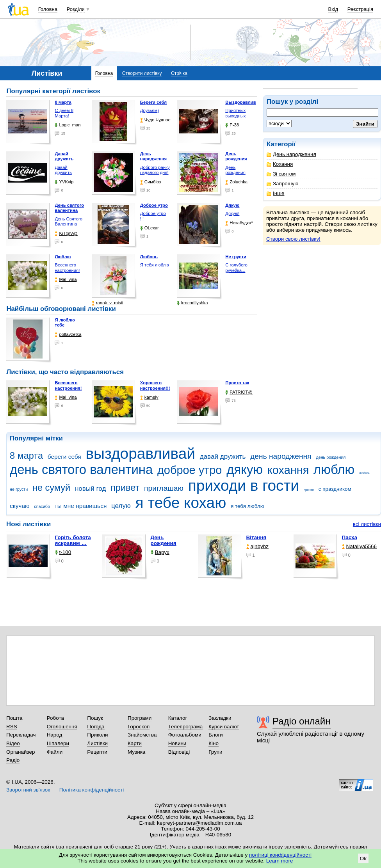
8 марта (26, 456)
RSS (12, 727)
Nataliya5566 (359, 546)
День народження (291, 154)
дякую (245, 470)
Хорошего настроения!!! (155, 385)
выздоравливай (140, 454)
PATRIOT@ (239, 392)
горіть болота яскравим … (73, 540)
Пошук (95, 718)
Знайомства (142, 735)
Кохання (280, 164)
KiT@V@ (66, 233)
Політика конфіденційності (92, 790)
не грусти (19, 489)
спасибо (42, 506)
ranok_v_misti (108, 303)
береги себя (64, 457)
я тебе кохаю (181, 503)
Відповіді (179, 752)
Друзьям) (150, 110)
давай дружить (223, 457)
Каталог (178, 718)
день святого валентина (81, 470)
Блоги (216, 735)
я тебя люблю (247, 506)
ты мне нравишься (81, 506)
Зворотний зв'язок (28, 790)
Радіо (13, 760)
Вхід (333, 9)
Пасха (350, 537)
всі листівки (367, 524)
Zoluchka (236, 182)
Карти (135, 743)
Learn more (280, 861)
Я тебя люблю (155, 265)
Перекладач (21, 735)
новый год (90, 489)
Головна (48, 9)
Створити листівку (142, 73)
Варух (160, 552)
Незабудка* (239, 223)
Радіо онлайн (302, 721)
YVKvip (64, 182)
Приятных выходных (235, 113)
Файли (55, 752)
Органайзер (20, 752)
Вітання (256, 537)
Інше (275, 193)
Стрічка (179, 73)
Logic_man (68, 125)
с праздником (335, 489)
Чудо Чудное (155, 120)
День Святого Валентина (69, 222)
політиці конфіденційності (280, 855)
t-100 (63, 552)
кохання (288, 470)
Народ (55, 735)
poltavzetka (68, 335)
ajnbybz (257, 546)
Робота (55, 718)
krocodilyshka (192, 303)
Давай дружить (63, 170)
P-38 (232, 125)
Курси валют (224, 727)
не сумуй (51, 488)
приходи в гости (244, 485)
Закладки (220, 718)
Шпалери (58, 743)
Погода (96, 727)
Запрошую (282, 184)
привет (125, 488)
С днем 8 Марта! (64, 113)
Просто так (237, 383)
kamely (149, 397)
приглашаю (164, 488)
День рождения (235, 170)
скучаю (20, 506)
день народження (281, 456)
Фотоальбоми (185, 735)
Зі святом (281, 174)
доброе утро (190, 470)
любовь (365, 473)
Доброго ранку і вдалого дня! (155, 170)
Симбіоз (150, 182)
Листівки (97, 743)
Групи (215, 752)
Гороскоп (139, 727)
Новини (177, 743)
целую (121, 506)
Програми (140, 718)
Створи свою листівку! (293, 239)
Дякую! (232, 213)
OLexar (150, 228)
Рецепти (97, 752)
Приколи (97, 735)
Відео (13, 743)
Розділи (76, 9)
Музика (136, 752)
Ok (363, 858)
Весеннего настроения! (67, 268)
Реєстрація (360, 9)
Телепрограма (186, 727)
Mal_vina (66, 280)
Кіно (214, 743)
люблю (334, 470)
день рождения (331, 457)
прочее (309, 490)
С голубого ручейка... (236, 268)
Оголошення (62, 727)
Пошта (14, 718)
